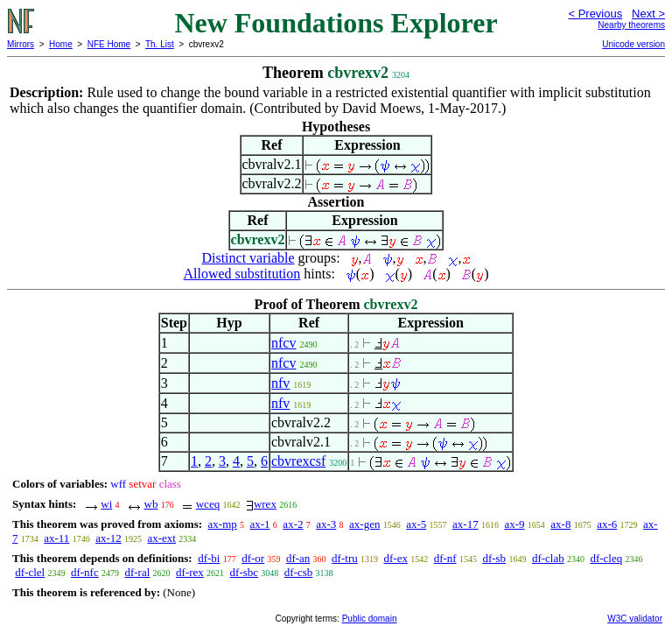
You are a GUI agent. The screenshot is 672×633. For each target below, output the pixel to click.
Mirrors (21, 44)
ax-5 (416, 524)
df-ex (395, 558)
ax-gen (364, 524)
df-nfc (85, 572)
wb (151, 504)
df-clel (30, 572)
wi (106, 504)
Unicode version (633, 44)
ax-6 (607, 524)
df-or (253, 558)
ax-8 (560, 524)
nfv (280, 383)
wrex (265, 504)
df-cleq (606, 558)
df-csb (299, 572)
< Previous (595, 14)
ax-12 (108, 538)
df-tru (345, 558)
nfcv (283, 343)
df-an (298, 558)
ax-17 (465, 524)
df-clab (548, 558)
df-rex (190, 572)
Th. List (160, 44)
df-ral (137, 572)
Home (61, 44)
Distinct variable (248, 258)
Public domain (370, 619)
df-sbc (245, 572)
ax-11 (56, 538)
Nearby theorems (631, 25)
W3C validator (635, 619)
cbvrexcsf (298, 461)
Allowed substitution (242, 274)
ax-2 (293, 524)
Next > (648, 14)
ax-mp (223, 524)
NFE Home (109, 44)
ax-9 (514, 524)
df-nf (445, 558)
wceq (208, 504)
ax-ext (161, 538)
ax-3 (326, 524)
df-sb (494, 558)
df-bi (209, 558)
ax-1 (260, 524)
